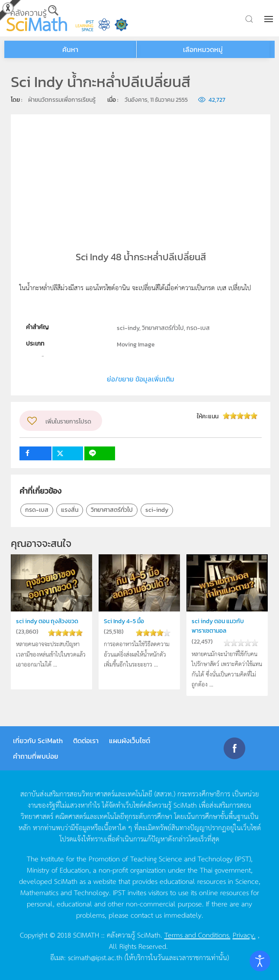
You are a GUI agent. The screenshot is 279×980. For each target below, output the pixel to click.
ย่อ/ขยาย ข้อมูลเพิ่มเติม (141, 379)
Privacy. (244, 935)
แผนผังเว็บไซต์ (130, 741)
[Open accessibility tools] (260, 961)
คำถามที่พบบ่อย (36, 756)
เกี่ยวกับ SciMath (38, 741)
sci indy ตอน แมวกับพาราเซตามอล (219, 626)
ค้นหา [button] (70, 49)
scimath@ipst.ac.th (95, 957)
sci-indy (157, 510)
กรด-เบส (37, 510)
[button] (269, 19)
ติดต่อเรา (86, 741)
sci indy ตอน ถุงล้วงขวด (49, 621)
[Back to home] (37, 18)
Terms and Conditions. (197, 935)
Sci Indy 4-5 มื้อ (125, 621)
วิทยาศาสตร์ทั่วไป (112, 510)
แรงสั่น (70, 510)
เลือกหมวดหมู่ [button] (203, 49)
